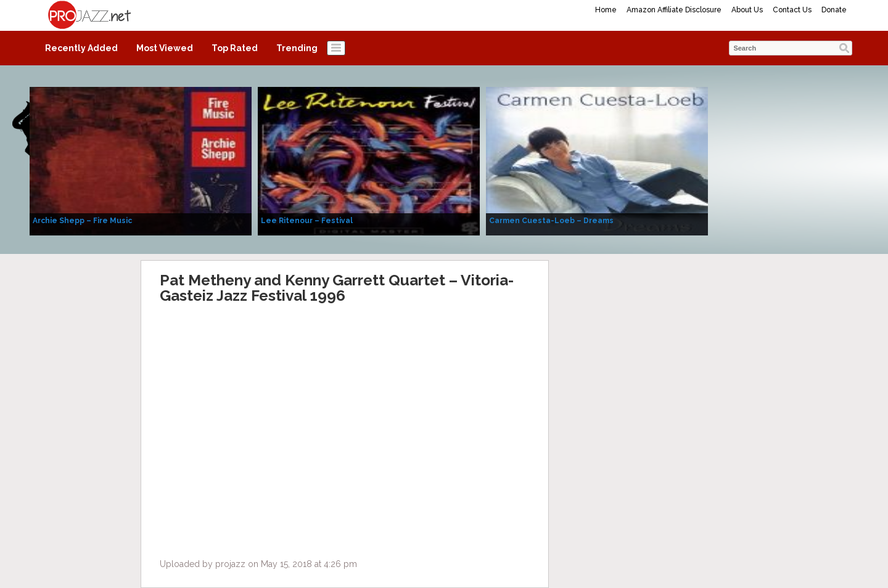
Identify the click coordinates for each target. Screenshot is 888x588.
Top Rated (235, 48)
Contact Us (792, 10)
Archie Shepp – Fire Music (82, 221)
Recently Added (81, 48)
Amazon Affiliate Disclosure (674, 10)
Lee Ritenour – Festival (307, 221)
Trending (297, 48)
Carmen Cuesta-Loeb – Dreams (551, 221)
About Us (747, 10)
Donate (834, 10)
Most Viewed (165, 48)
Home (606, 10)
